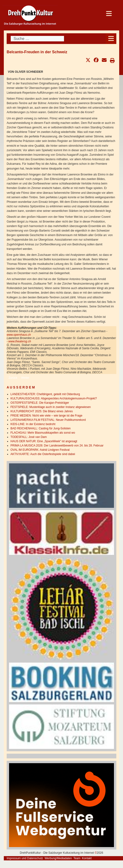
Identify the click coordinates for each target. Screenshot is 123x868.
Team (77, 858)
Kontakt (87, 858)
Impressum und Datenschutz (25, 858)
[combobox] (37, 39)
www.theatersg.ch (20, 341)
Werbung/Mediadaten (58, 858)
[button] (88, 60)
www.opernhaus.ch (19, 335)
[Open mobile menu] (111, 39)
